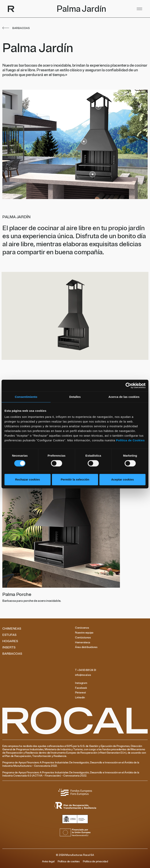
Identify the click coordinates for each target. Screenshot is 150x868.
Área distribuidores (86, 647)
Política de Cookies (130, 440)
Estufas (9, 635)
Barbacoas (12, 654)
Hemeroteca (83, 643)
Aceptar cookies (122, 479)
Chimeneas (12, 629)
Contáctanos (83, 638)
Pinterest (80, 693)
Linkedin (80, 698)
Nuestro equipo (84, 633)
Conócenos (82, 628)
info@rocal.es (83, 675)
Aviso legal (48, 862)
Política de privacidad (95, 862)
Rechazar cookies (27, 479)
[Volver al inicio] (48, 9)
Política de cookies (69, 862)
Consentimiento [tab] (26, 397)
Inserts (9, 647)
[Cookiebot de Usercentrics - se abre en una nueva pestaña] (128, 386)
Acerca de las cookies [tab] (124, 397)
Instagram (81, 683)
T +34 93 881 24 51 (86, 670)
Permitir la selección (75, 479)
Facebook (81, 688)
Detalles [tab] (75, 397)
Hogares (10, 641)
